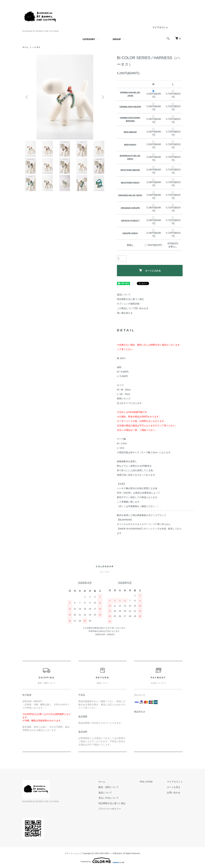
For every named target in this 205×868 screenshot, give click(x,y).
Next (102, 97)
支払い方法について (109, 798)
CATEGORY (89, 39)
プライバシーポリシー (110, 809)
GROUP (117, 39)
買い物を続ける (125, 313)
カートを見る (174, 787)
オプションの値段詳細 (128, 304)
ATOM (149, 782)
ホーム (25, 47)
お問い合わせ (174, 793)
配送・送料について (109, 787)
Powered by (102, 860)
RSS (142, 782)
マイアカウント (160, 27)
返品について (124, 295)
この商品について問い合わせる (133, 308)
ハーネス (37, 47)
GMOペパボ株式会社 (113, 853)
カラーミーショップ (73, 853)
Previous (27, 97)
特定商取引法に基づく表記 (130, 299)
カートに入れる (150, 270)
